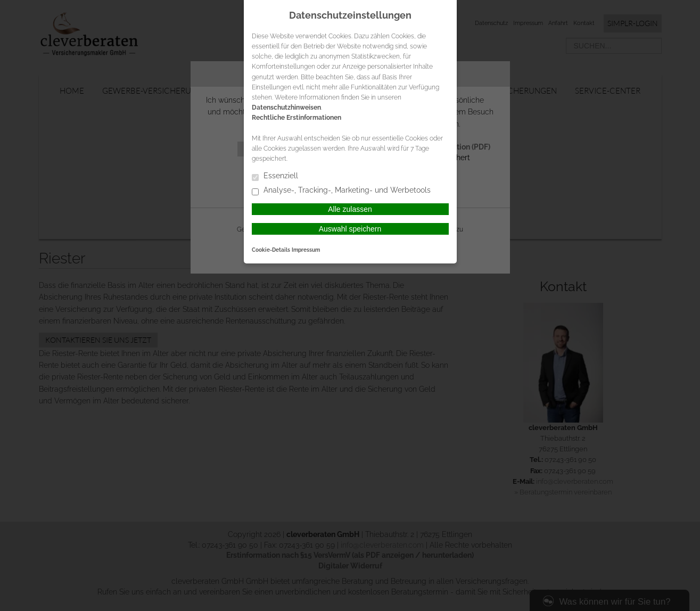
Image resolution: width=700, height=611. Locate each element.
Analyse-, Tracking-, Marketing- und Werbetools (341, 191)
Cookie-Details (271, 250)
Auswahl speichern (350, 229)
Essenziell (275, 176)
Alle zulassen (350, 209)
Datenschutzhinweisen (286, 108)
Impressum (306, 250)
